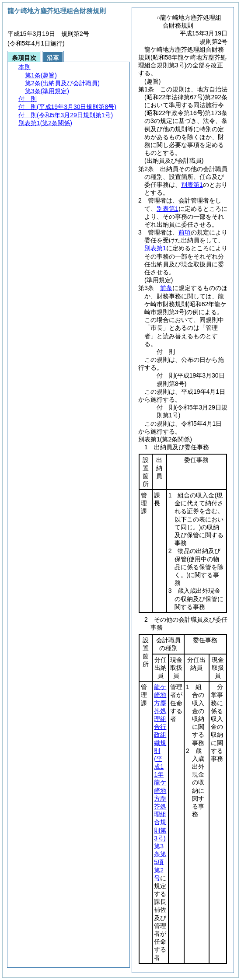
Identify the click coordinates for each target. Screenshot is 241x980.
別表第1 (192, 185)
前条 (166, 288)
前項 (185, 232)
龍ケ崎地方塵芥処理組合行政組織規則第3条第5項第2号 (160, 782)
